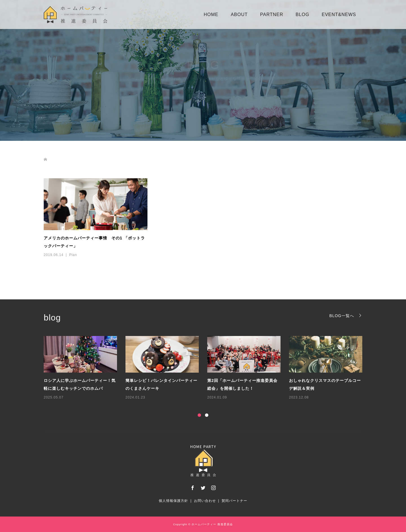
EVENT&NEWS (339, 15)
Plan (73, 255)
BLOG (303, 15)
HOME (211, 15)
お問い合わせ (205, 501)
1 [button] (199, 415)
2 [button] (207, 415)
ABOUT (239, 15)
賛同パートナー (234, 501)
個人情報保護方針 (173, 501)
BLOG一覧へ (342, 316)
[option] (207, 368)
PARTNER (272, 15)
